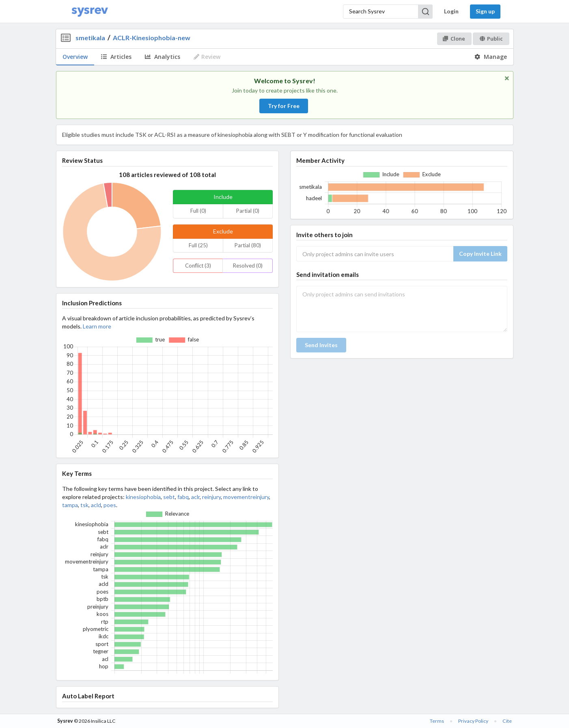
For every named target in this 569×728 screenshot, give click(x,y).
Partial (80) (248, 245)
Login (451, 11)
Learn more (97, 326)
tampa (70, 505)
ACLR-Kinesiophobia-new (152, 38)
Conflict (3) (198, 266)
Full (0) (198, 211)
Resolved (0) (248, 266)
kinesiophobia (143, 497)
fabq (183, 497)
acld (96, 505)
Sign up (485, 11)
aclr (195, 497)
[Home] (90, 12)
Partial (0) (248, 211)
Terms (437, 721)
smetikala (90, 38)
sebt (169, 497)
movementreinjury (246, 497)
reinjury (211, 497)
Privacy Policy (473, 721)
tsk (84, 505)
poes (110, 505)
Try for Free (284, 106)
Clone (454, 39)
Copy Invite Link (480, 254)
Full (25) (198, 245)
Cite (507, 721)
